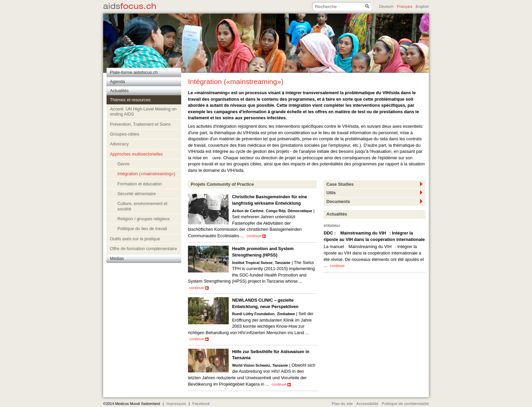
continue (256, 236)
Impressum (176, 404)
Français (405, 6)
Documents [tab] (375, 201)
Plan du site (342, 404)
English (422, 6)
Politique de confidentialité (405, 404)
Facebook (201, 404)
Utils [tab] (375, 192)
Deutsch (386, 6)
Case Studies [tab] (375, 184)
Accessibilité (367, 404)
